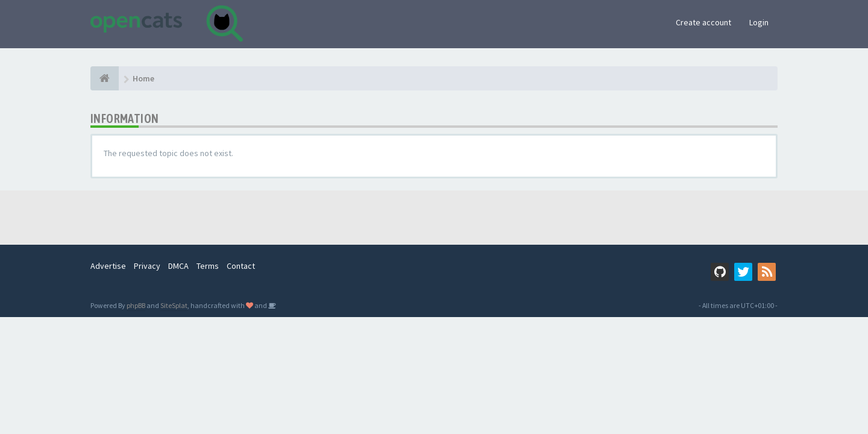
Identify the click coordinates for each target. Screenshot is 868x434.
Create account (703, 22)
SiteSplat (174, 305)
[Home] (105, 78)
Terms (208, 266)
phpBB (136, 305)
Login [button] (759, 22)
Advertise (108, 266)
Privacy (147, 266)
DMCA (178, 266)
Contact (241, 266)
